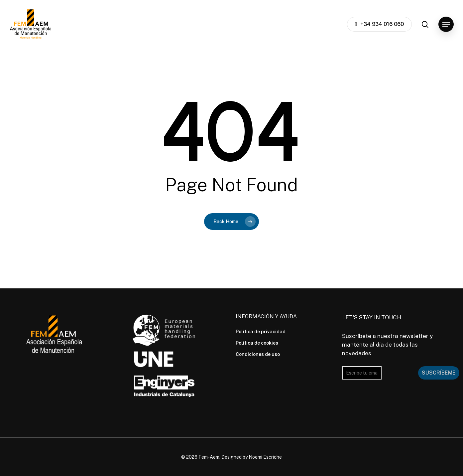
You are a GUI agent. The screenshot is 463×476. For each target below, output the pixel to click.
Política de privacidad (261, 332)
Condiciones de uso (258, 354)
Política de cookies (257, 343)
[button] (446, 24)
